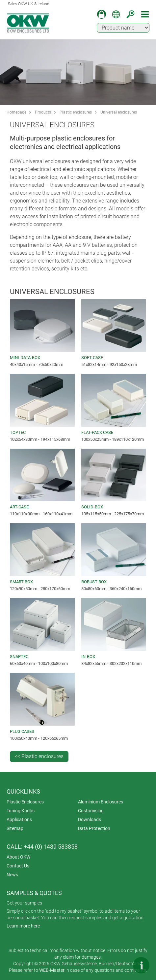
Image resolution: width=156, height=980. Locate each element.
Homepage (16, 112)
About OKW (18, 857)
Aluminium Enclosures (101, 802)
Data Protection (94, 828)
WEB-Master (52, 970)
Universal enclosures (119, 112)
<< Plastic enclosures (39, 756)
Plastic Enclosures (25, 802)
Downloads (90, 820)
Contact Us (18, 866)
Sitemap (15, 828)
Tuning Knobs (21, 811)
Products (43, 112)
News (12, 875)
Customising (91, 811)
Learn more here (23, 926)
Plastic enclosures (76, 112)
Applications (19, 820)
